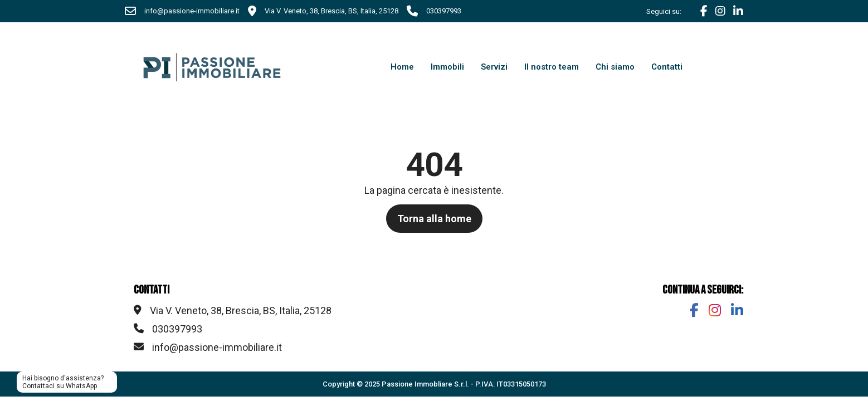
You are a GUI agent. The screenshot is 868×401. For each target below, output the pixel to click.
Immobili (447, 67)
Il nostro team (552, 67)
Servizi (494, 67)
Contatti (667, 67)
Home (402, 67)
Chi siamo (615, 67)
